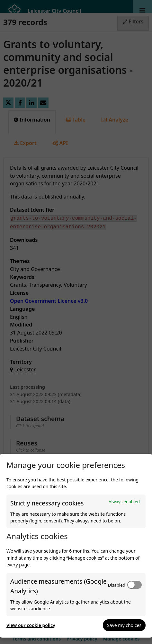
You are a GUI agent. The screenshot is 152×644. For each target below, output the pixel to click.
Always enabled (124, 502)
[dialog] (76, 546)
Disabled (117, 585)
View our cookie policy (31, 625)
